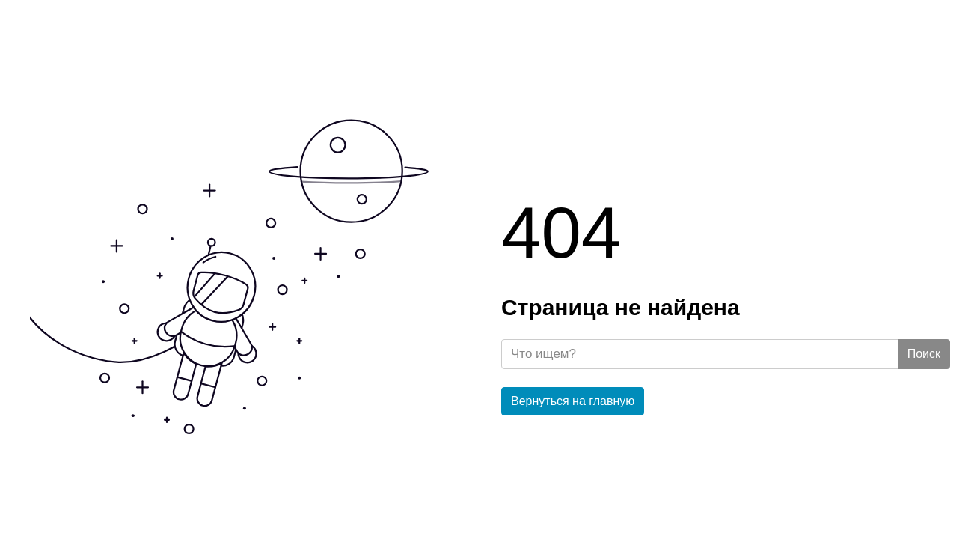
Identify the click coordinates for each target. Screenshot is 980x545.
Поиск (924, 354)
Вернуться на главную (573, 401)
